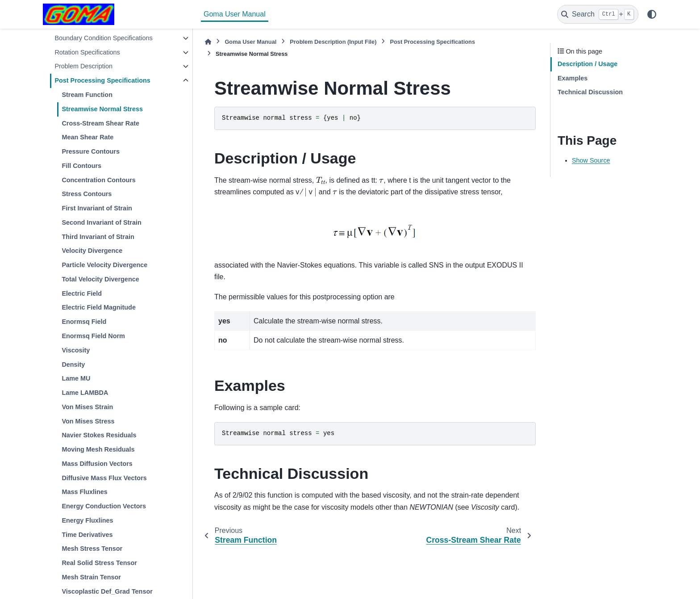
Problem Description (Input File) (333, 42)
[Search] (598, 14)
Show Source (591, 160)
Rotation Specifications (87, 52)
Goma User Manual (235, 14)
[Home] (208, 42)
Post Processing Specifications (102, 80)
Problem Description (83, 66)
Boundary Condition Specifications (103, 38)
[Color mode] (652, 14)
